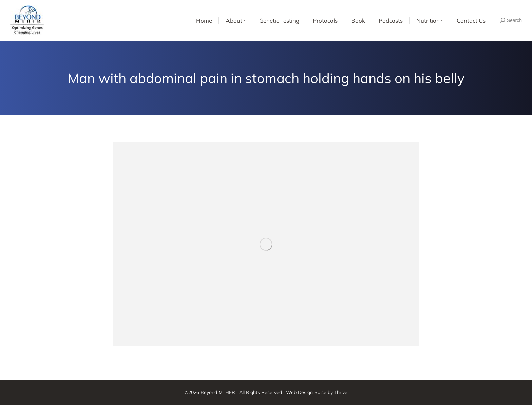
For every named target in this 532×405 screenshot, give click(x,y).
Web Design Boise (306, 392)
